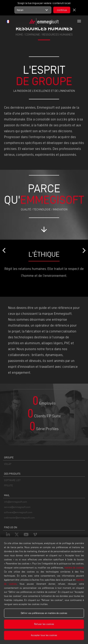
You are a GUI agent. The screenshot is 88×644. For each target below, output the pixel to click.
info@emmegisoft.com (16, 502)
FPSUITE (8, 485)
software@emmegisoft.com (18, 512)
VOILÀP (8, 464)
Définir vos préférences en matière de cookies (44, 613)
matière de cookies (74, 568)
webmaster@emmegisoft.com (19, 518)
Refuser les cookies (44, 624)
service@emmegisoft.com (17, 507)
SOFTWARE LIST (12, 480)
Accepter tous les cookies (44, 635)
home (19, 35)
